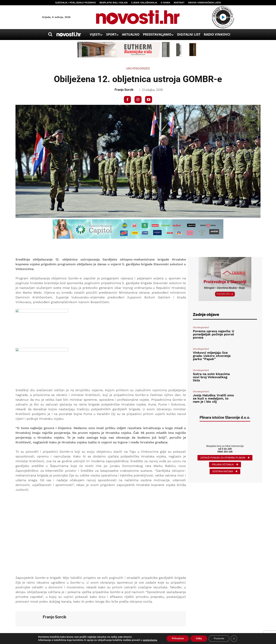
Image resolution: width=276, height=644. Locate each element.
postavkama (150, 640)
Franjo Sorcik (124, 90)
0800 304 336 (225, 452)
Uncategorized (138, 69)
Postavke (219, 638)
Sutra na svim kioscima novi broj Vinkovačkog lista (211, 377)
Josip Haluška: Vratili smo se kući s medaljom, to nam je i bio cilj (213, 398)
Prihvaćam (178, 638)
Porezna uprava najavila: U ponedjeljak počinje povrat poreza (214, 334)
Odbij (199, 638)
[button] (50, 34)
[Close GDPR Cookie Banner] (234, 639)
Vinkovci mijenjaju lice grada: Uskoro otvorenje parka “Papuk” (212, 356)
